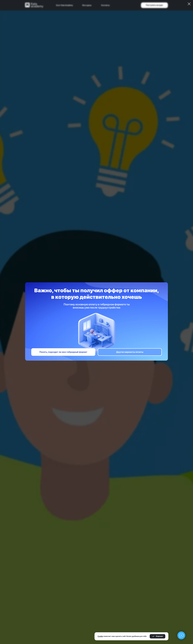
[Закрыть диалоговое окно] (189, 4)
